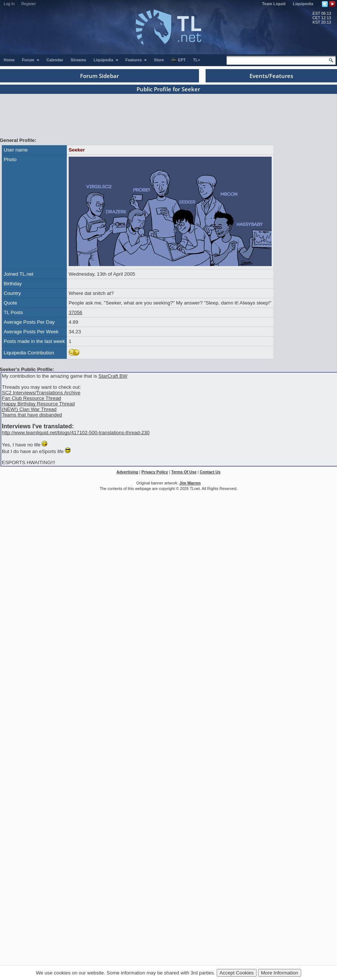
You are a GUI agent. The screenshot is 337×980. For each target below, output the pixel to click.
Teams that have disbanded (32, 415)
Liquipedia (303, 4)
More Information (280, 973)
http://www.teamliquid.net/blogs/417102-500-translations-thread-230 (76, 433)
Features (136, 60)
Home (9, 60)
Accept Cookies (237, 973)
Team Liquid (274, 4)
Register (29, 4)
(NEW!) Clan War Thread (29, 409)
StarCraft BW (113, 376)
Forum (31, 60)
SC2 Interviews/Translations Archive (41, 393)
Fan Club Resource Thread (32, 398)
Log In (9, 4)
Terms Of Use (184, 472)
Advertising (128, 472)
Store (159, 60)
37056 (75, 312)
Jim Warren (190, 483)
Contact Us (210, 472)
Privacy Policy (155, 472)
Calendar (55, 60)
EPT (178, 60)
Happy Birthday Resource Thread (38, 404)
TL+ (197, 60)
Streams (78, 60)
